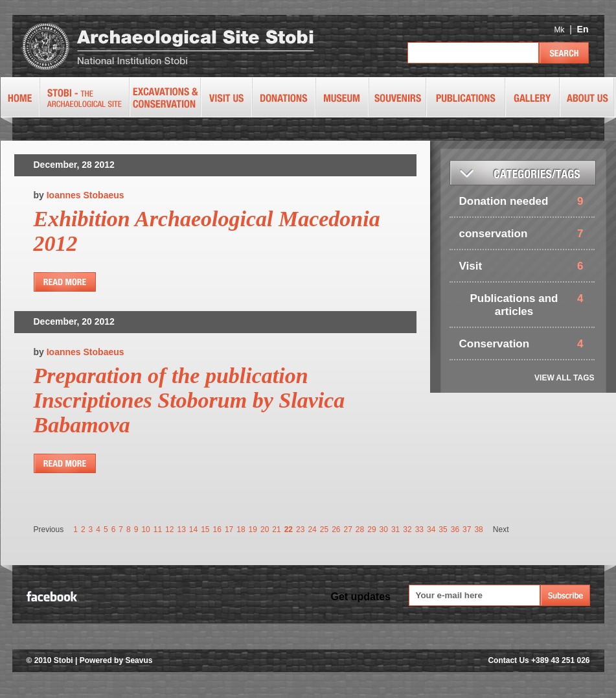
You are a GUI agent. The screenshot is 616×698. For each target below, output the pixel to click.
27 (348, 529)
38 (478, 529)
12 (169, 529)
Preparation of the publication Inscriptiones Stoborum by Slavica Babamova (189, 400)
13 (181, 529)
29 (371, 529)
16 (217, 529)
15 (205, 529)
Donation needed (504, 201)
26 (336, 529)
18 (241, 529)
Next (501, 529)
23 (300, 529)
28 (360, 529)
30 (384, 529)
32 (407, 529)
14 (193, 529)
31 (395, 529)
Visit (471, 266)
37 (467, 529)
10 (145, 529)
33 (419, 529)
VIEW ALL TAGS (564, 378)
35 (443, 529)
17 (229, 529)
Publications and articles (514, 305)
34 (431, 529)
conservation (494, 234)
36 (455, 529)
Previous (49, 529)
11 (158, 529)
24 (312, 529)
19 (253, 529)
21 (276, 529)
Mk (559, 30)
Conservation (495, 344)
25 (324, 529)
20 (265, 529)
